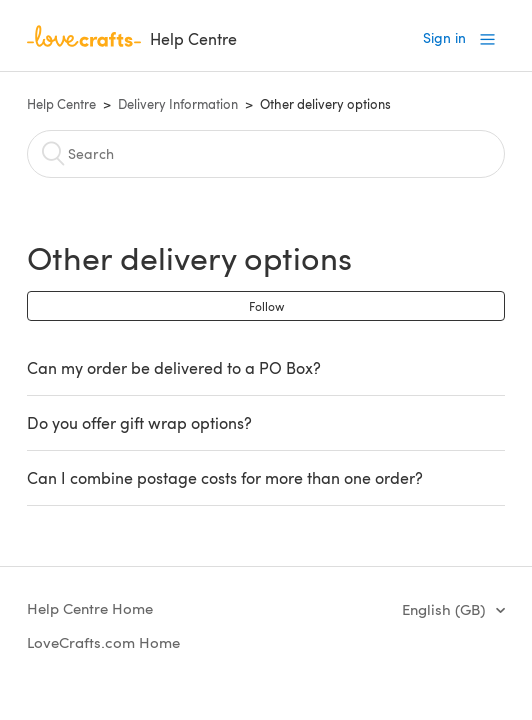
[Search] (266, 154)
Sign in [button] (444, 37)
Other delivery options (325, 104)
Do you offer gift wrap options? (139, 422)
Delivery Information (178, 104)
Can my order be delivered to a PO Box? (174, 367)
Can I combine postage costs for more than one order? (225, 477)
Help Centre (61, 104)
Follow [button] (266, 306)
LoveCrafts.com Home (103, 642)
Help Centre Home (90, 608)
